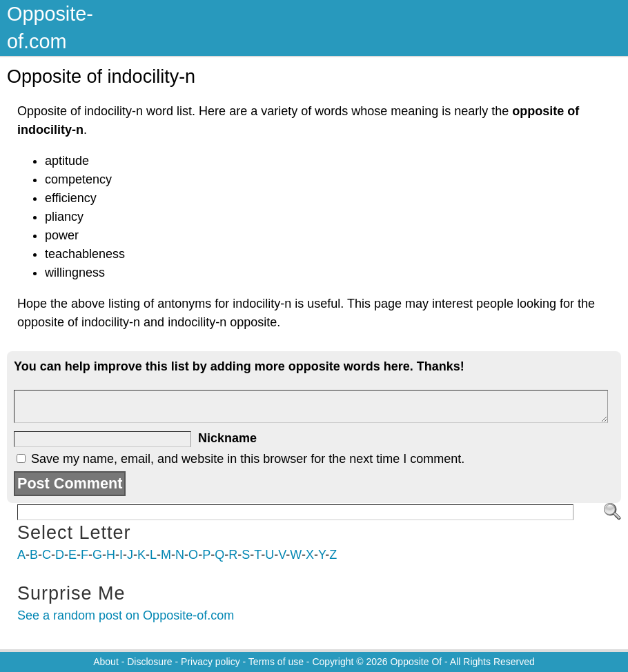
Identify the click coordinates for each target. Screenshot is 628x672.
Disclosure (149, 662)
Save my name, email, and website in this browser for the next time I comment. (248, 459)
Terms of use (276, 662)
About (106, 662)
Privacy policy (210, 662)
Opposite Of (416, 662)
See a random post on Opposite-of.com (126, 615)
